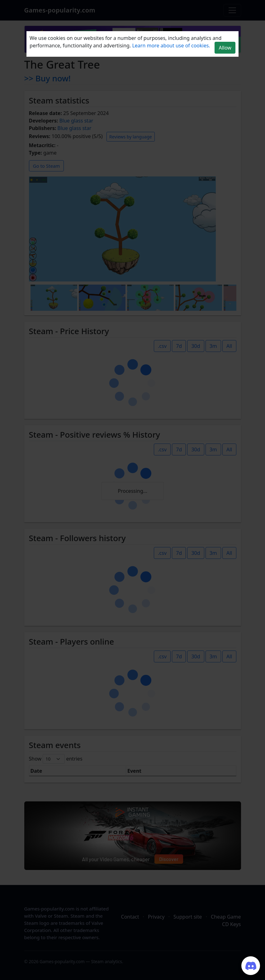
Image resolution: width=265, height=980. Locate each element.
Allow (225, 48)
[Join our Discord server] (251, 966)
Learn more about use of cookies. (171, 46)
